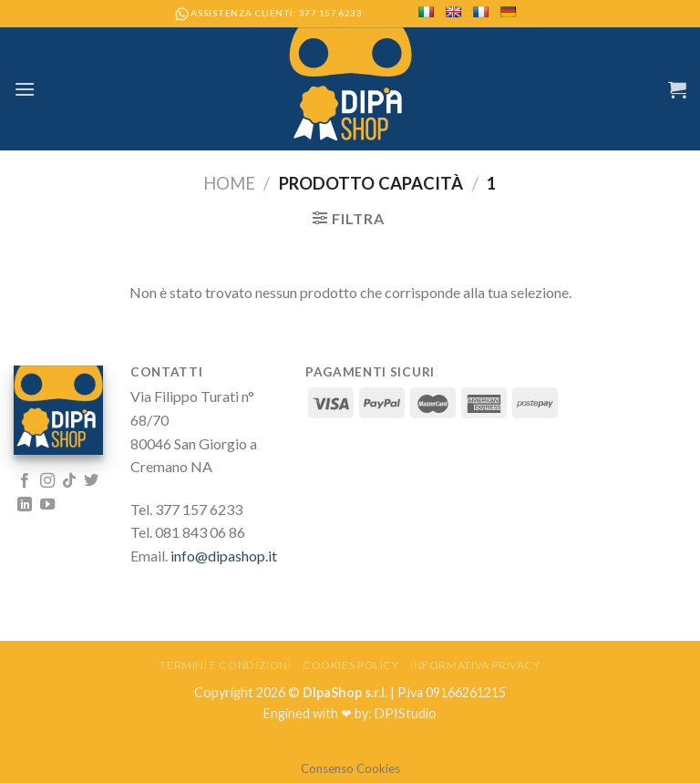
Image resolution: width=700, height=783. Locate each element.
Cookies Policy (351, 665)
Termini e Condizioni (225, 665)
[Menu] (25, 89)
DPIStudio (406, 713)
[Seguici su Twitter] (91, 481)
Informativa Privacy (475, 665)
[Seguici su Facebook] (25, 481)
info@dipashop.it (224, 556)
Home (229, 183)
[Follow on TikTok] (69, 481)
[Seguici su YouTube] (47, 505)
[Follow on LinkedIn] (25, 505)
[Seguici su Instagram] (47, 481)
